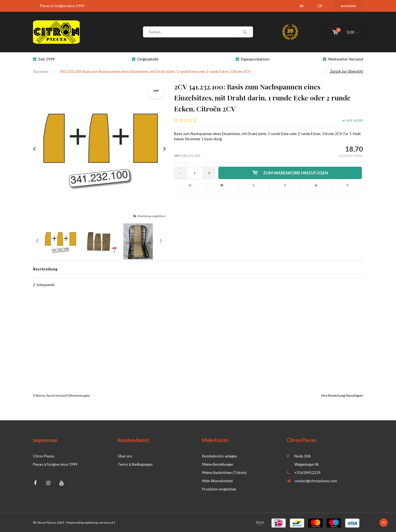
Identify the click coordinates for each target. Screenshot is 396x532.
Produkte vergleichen (219, 489)
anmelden (348, 6)
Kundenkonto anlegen (220, 456)
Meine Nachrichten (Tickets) (224, 473)
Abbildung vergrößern (152, 216)
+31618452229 (308, 473)
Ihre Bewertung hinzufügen (342, 395)
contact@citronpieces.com (316, 481)
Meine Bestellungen (218, 464)
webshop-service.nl (99, 523)
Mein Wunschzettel (217, 481)
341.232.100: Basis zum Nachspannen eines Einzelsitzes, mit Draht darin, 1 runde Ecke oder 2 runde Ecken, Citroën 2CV (155, 72)
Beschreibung (45, 269)
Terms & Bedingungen (135, 464)
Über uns (125, 456)
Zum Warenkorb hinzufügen (290, 173)
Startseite (41, 72)
